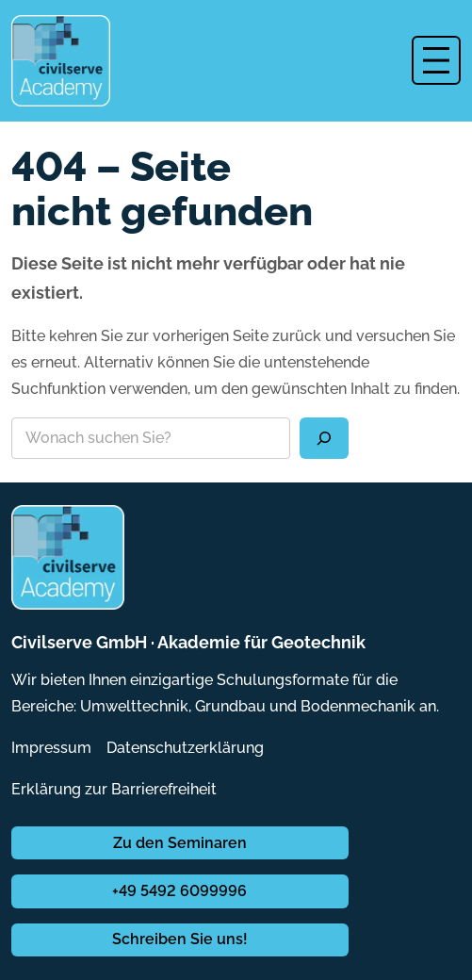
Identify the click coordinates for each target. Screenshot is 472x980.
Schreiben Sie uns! (180, 939)
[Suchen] (324, 438)
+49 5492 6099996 (179, 891)
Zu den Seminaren (180, 843)
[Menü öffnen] (436, 60)
